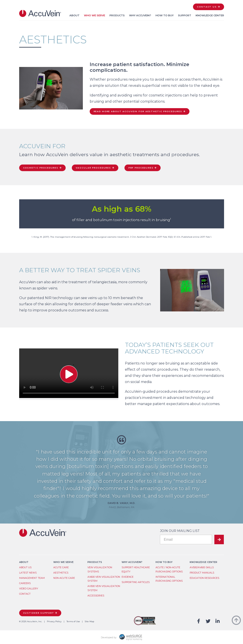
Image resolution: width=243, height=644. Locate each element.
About (74, 15)
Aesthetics (61, 573)
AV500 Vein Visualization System (104, 588)
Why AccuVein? (140, 15)
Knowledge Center (210, 15)
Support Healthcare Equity (136, 570)
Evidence (128, 577)
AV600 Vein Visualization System (104, 579)
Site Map (89, 621)
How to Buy (165, 15)
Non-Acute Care (64, 578)
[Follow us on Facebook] (199, 621)
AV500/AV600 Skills (202, 567)
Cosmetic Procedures (41, 168)
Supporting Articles (136, 582)
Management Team (32, 578)
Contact (25, 594)
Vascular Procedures (93, 168)
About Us (25, 567)
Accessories (96, 596)
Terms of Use (73, 621)
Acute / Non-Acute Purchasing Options (169, 570)
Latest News (28, 573)
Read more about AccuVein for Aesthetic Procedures (138, 111)
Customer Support (39, 613)
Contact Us (207, 7)
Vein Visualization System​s (100, 570)
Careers (25, 583)
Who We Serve (95, 15)
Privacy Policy (54, 621)
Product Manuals (202, 573)
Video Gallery (29, 589)
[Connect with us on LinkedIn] (218, 621)
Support (185, 15)
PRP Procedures (141, 168)
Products (117, 15)
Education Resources (204, 578)
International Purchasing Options (169, 579)
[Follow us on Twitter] (208, 621)
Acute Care (61, 567)
